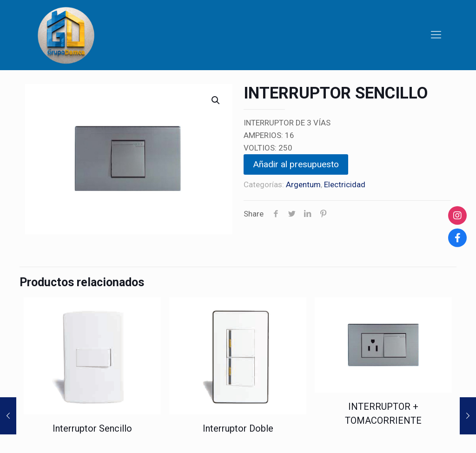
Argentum (303, 184)
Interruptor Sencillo (92, 428)
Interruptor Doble (238, 428)
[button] (216, 100)
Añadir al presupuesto (296, 164)
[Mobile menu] (436, 35)
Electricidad (345, 184)
